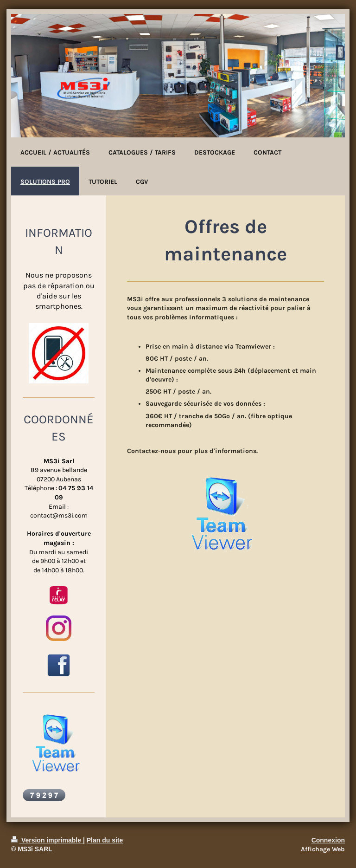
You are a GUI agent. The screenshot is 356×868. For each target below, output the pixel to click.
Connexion (328, 840)
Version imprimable (47, 840)
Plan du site (105, 840)
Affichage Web (323, 849)
